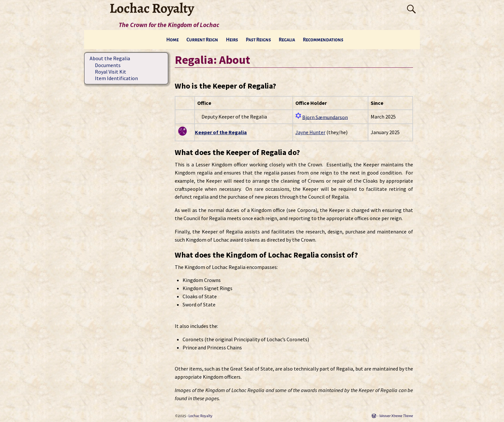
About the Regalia (110, 58)
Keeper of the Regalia (221, 132)
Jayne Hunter (310, 132)
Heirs (232, 40)
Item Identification (116, 78)
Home (172, 40)
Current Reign (202, 40)
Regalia (287, 40)
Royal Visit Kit (111, 72)
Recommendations (323, 40)
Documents (108, 65)
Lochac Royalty (200, 416)
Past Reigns (258, 40)
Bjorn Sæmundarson (325, 117)
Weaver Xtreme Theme (396, 416)
